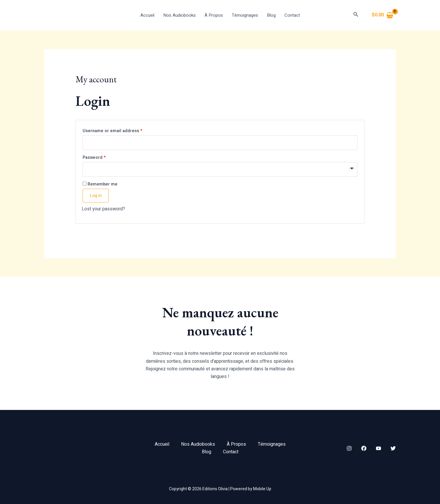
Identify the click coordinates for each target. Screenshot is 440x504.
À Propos (214, 15)
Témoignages (245, 15)
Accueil (147, 15)
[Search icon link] (356, 15)
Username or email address (112, 131)
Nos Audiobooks (179, 15)
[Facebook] (364, 448)
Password (94, 157)
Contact (292, 15)
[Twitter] (393, 448)
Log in (96, 195)
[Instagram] (349, 448)
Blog (271, 15)
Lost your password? (103, 209)
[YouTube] (378, 448)
